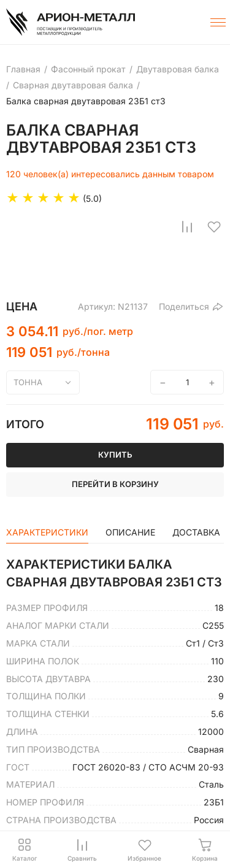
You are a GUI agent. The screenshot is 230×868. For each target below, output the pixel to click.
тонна (28, 382)
